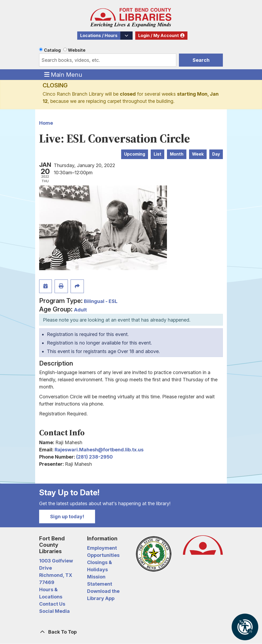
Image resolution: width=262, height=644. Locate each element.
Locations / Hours (99, 36)
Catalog (52, 50)
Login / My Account (159, 36)
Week (198, 154)
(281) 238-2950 (94, 457)
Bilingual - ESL (101, 301)
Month (177, 154)
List (157, 154)
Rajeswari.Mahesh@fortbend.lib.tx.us (99, 450)
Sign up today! (67, 517)
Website (77, 50)
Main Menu (63, 74)
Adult (80, 310)
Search (201, 60)
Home (46, 123)
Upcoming (135, 154)
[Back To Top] (131, 632)
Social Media (54, 611)
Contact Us (52, 604)
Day (216, 154)
